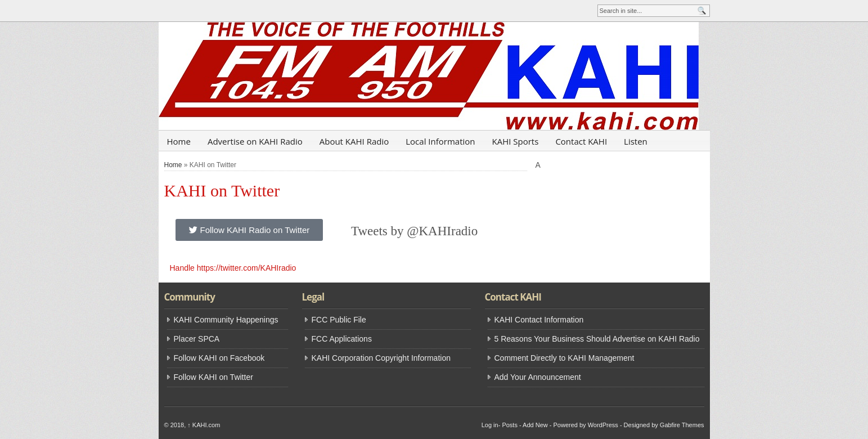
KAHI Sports (516, 141)
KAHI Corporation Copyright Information (381, 358)
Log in (490, 425)
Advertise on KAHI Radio (255, 141)
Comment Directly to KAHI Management (565, 358)
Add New (535, 425)
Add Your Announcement (538, 377)
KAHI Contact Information (539, 320)
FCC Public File (339, 320)
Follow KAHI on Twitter (213, 377)
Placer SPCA (197, 339)
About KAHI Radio (354, 141)
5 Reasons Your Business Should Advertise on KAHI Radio (597, 339)
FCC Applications (342, 339)
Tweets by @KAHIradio (414, 231)
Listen (636, 141)
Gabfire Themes (682, 425)
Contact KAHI (581, 141)
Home (179, 141)
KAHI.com (204, 425)
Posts (510, 425)
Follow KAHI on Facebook (219, 358)
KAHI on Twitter (222, 191)
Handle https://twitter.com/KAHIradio (233, 268)
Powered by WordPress (585, 425)
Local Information (440, 141)
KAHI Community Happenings (226, 320)
